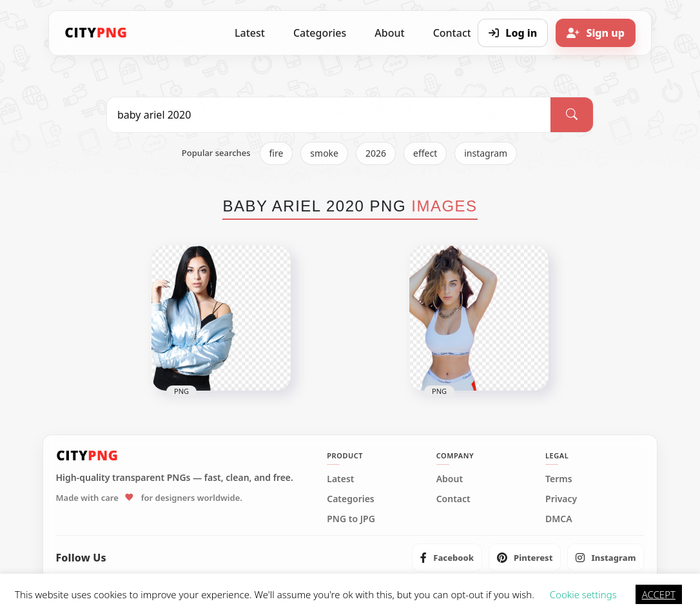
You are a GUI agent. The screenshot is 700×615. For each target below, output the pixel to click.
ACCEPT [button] (659, 594)
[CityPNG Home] (96, 33)
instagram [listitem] (486, 153)
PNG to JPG (351, 519)
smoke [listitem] (324, 153)
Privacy (561, 499)
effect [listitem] (425, 153)
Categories (320, 33)
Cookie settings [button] (583, 594)
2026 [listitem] (376, 153)
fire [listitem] (277, 153)
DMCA (559, 519)
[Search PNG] (329, 115)
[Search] (572, 115)
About (389, 33)
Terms (559, 479)
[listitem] (447, 558)
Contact (453, 499)
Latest (250, 33)
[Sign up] (596, 33)
